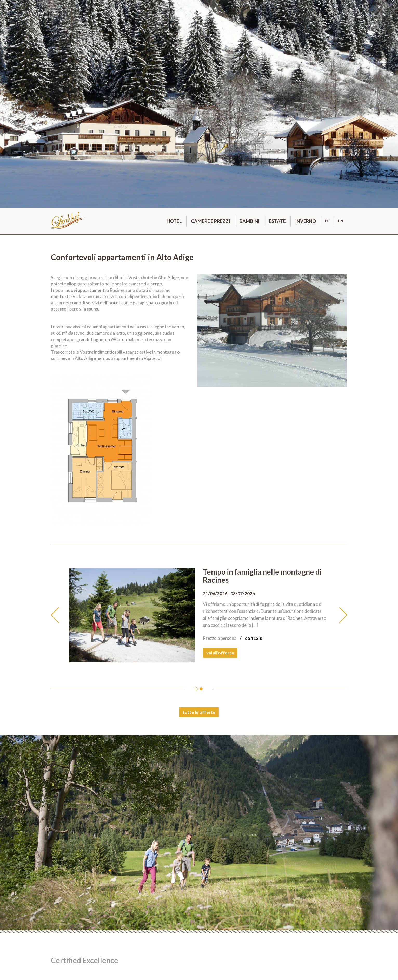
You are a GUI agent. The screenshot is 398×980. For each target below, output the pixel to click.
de (327, 221)
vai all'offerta (220, 653)
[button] (60, 615)
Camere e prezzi (211, 221)
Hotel (174, 221)
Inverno (306, 221)
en (341, 221)
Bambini (250, 221)
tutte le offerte (199, 712)
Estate (277, 221)
